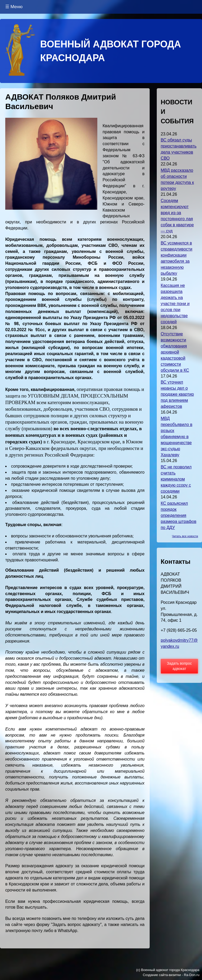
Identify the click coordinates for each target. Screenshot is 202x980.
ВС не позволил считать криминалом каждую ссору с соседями (176, 479)
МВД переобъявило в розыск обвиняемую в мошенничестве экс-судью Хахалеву (176, 437)
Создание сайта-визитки (162, 975)
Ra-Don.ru (192, 975)
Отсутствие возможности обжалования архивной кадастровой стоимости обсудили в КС (175, 352)
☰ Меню (14, 7)
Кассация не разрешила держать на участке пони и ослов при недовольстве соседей (175, 304)
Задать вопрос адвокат (180, 666)
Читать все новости (185, 536)
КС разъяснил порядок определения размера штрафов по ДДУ (179, 515)
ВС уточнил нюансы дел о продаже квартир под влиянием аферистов (177, 394)
